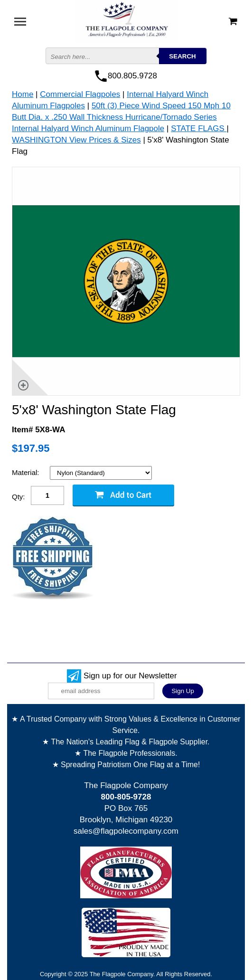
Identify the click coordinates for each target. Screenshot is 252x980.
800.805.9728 (132, 76)
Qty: (19, 497)
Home (23, 94)
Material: (27, 472)
